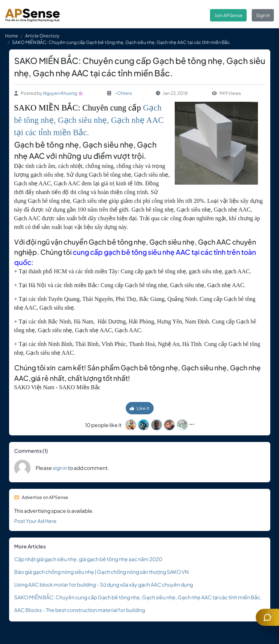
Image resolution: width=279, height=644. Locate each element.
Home (12, 36)
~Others (123, 93)
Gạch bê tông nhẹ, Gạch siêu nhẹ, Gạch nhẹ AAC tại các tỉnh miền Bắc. (89, 120)
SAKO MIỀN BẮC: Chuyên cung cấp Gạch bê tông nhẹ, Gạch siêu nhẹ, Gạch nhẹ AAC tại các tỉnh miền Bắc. (138, 597)
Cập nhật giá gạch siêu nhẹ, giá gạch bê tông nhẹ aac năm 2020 (88, 559)
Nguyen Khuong (60, 93)
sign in (60, 468)
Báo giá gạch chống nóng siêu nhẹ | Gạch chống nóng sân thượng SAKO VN (101, 572)
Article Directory (42, 36)
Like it (139, 408)
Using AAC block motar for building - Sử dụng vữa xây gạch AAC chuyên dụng (104, 584)
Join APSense (229, 15)
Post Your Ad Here (35, 521)
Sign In (263, 15)
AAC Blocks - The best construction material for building (80, 610)
